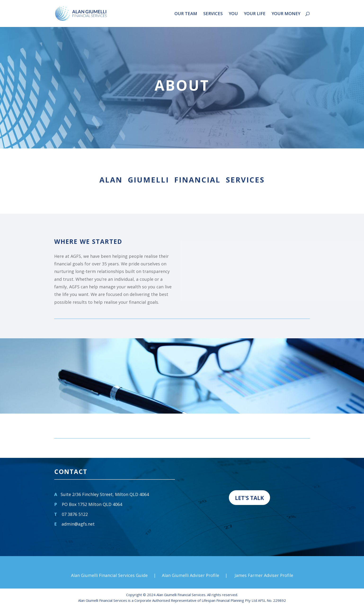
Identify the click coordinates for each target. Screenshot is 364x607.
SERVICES (213, 14)
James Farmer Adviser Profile (264, 575)
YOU (233, 14)
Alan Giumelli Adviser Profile (191, 575)
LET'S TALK (249, 498)
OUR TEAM (186, 14)
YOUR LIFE (255, 14)
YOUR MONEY (286, 14)
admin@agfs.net (78, 524)
